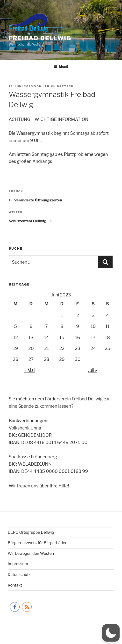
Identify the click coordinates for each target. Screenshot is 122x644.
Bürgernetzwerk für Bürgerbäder (37, 543)
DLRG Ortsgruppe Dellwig (31, 532)
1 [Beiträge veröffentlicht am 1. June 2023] (62, 315)
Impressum (18, 564)
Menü (61, 67)
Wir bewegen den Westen (31, 553)
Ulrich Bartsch (58, 86)
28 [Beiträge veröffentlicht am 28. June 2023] (47, 359)
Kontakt (15, 585)
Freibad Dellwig (40, 38)
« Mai (29, 370)
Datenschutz (19, 575)
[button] (111, 633)
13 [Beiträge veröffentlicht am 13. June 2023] (31, 338)
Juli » (92, 370)
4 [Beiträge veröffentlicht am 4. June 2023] (108, 315)
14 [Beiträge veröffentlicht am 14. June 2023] (47, 338)
